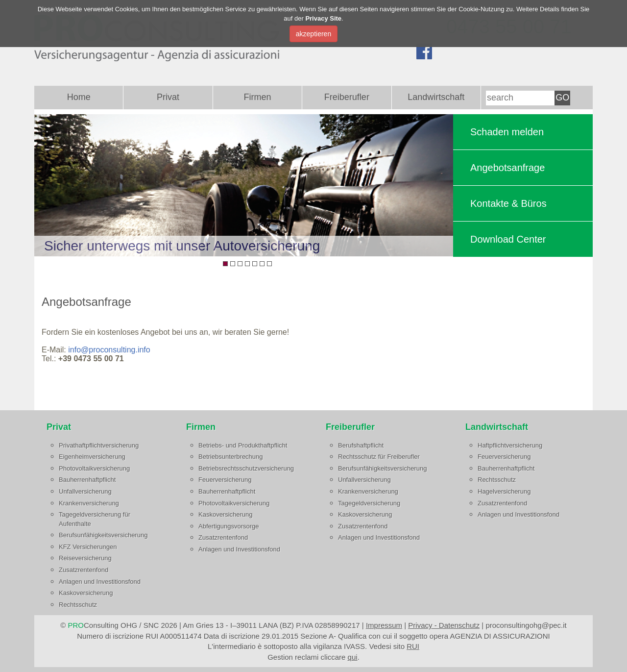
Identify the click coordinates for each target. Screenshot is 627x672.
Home (79, 97)
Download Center (508, 239)
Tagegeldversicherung (369, 503)
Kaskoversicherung (86, 593)
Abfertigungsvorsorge (229, 526)
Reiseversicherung (85, 558)
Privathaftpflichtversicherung (99, 445)
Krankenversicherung (89, 503)
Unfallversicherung (85, 491)
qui (353, 657)
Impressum (384, 625)
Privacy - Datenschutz (444, 625)
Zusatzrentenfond (84, 570)
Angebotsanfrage (507, 168)
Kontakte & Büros (508, 203)
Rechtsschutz (78, 605)
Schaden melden (507, 132)
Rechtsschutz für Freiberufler (379, 457)
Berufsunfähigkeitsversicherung (103, 535)
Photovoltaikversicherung (94, 468)
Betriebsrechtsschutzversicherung (246, 468)
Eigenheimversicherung (92, 457)
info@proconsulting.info (109, 350)
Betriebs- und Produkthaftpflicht (243, 445)
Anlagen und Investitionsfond (100, 582)
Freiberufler (347, 97)
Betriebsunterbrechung (231, 457)
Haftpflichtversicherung (510, 445)
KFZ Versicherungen (88, 547)
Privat (168, 97)
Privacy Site (323, 18)
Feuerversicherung (225, 480)
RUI (413, 646)
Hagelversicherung (504, 491)
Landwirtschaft (436, 97)
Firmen (257, 97)
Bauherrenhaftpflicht (87, 480)
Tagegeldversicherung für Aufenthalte (95, 519)
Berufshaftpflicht (361, 445)
